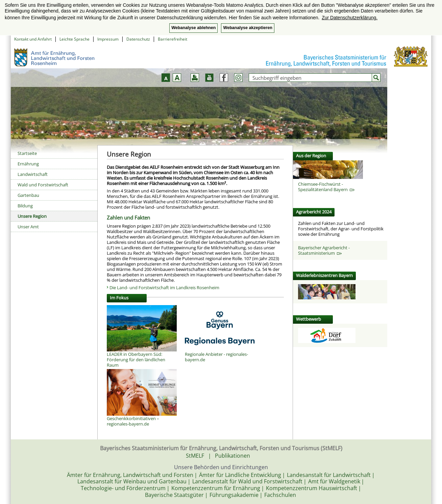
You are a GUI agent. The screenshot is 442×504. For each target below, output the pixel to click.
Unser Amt (28, 227)
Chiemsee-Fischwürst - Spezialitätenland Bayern (326, 187)
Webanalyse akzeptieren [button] (248, 28)
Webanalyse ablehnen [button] (193, 28)
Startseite (27, 153)
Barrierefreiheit (173, 39)
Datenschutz (138, 39)
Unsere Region (32, 216)
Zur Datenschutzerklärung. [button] (350, 18)
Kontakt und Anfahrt (33, 39)
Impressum (108, 39)
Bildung (25, 206)
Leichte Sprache (75, 39)
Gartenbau (28, 195)
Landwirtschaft (33, 174)
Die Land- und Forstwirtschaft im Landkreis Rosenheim (164, 288)
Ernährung (28, 164)
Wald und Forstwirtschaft (43, 185)
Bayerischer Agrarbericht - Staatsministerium (324, 250)
